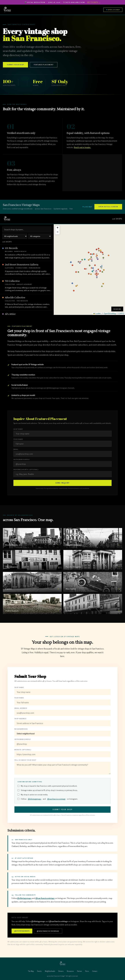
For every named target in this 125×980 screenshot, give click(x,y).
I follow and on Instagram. (48, 799)
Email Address (21, 708)
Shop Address (20, 719)
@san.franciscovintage (56, 799)
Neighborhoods (50, 971)
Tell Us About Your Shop (25, 760)
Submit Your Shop (15, 65)
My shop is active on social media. (33, 795)
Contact (95, 971)
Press (87, 971)
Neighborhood (21, 729)
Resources (70, 971)
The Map (31, 971)
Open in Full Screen (108, 207)
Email (16, 449)
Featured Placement (44, 65)
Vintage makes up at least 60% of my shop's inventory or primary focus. (48, 790)
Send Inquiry (63, 483)
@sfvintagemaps (35, 799)
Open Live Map (113, 10)
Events (39, 971)
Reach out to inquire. (82, 147)
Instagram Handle (22, 459)
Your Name (18, 439)
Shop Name (18, 429)
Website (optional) (23, 750)
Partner (80, 971)
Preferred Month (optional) (26, 470)
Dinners (61, 971)
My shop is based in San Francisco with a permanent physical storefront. (47, 786)
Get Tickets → (94, 2)
